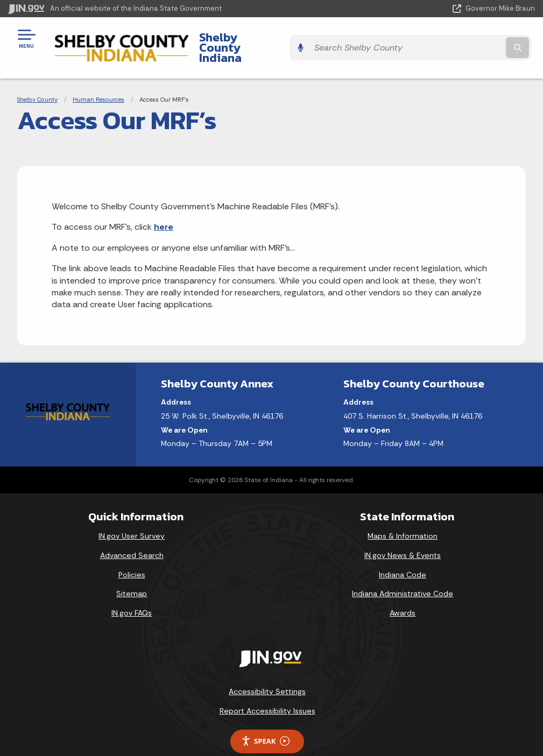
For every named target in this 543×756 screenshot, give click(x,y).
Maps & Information (403, 518)
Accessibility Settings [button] (267, 673)
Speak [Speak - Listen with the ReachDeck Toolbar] (265, 722)
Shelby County (37, 81)
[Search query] (456, 38)
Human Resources (98, 81)
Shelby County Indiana (252, 38)
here (164, 209)
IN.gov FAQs (132, 594)
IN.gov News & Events (403, 536)
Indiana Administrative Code (403, 575)
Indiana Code (403, 556)
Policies (132, 556)
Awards (403, 594)
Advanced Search (132, 536)
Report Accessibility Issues (267, 692)
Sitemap (132, 575)
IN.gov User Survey (132, 518)
